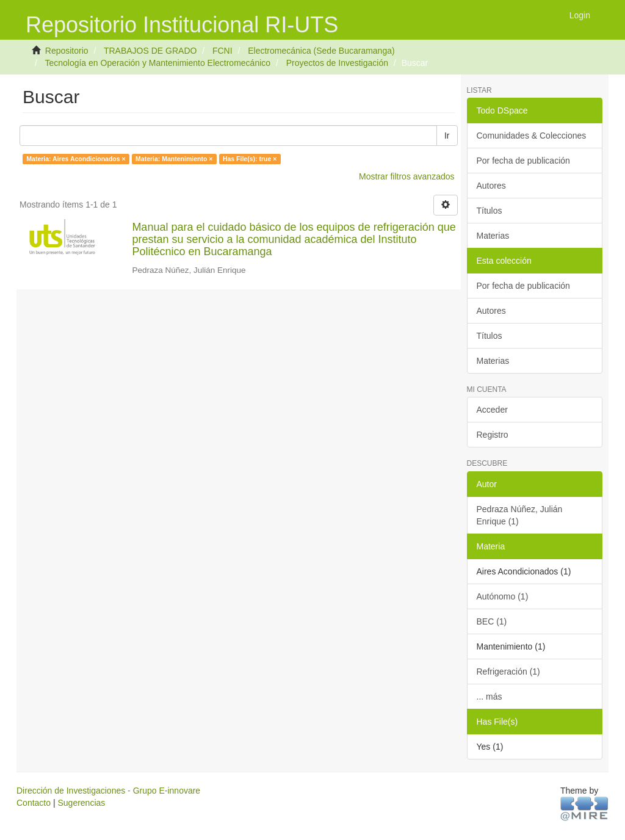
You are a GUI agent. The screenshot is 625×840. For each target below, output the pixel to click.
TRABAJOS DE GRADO (150, 51)
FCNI (222, 51)
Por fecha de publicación (523, 161)
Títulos (490, 211)
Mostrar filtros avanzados (406, 176)
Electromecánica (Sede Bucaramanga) (321, 51)
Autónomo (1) (503, 596)
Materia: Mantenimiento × (174, 159)
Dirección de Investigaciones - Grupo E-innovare (108, 791)
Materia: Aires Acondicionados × (76, 159)
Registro (493, 435)
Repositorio (67, 51)
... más (490, 697)
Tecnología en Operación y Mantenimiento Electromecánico (157, 63)
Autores (491, 186)
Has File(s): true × (250, 159)
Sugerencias (81, 803)
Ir (447, 136)
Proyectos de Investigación (337, 63)
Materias (493, 236)
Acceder (492, 410)
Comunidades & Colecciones (532, 136)
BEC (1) (492, 621)
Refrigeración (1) (508, 672)
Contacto (34, 803)
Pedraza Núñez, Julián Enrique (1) (520, 515)
